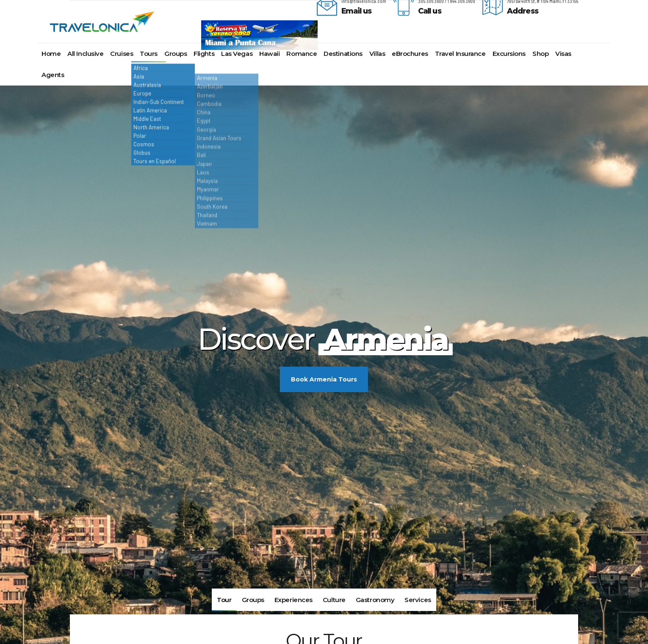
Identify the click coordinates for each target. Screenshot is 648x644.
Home (51, 54)
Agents (53, 75)
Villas (377, 54)
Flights (204, 54)
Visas (563, 54)
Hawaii (269, 54)
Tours (149, 54)
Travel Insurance (460, 54)
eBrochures (410, 54)
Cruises (122, 54)
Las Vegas (237, 54)
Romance (302, 54)
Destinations (343, 54)
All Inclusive (85, 54)
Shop (540, 54)
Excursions (509, 54)
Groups (176, 54)
